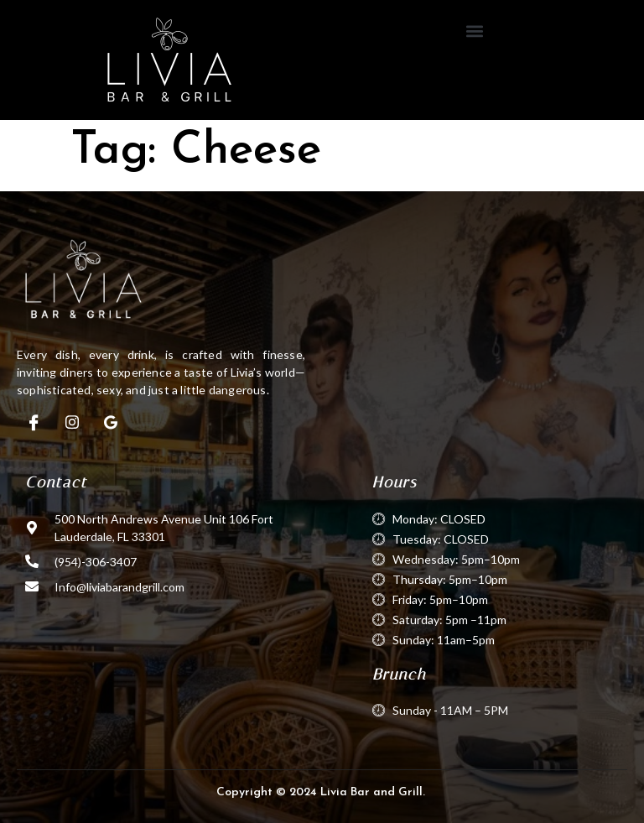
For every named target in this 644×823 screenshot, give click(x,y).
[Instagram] (72, 423)
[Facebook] (34, 423)
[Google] (111, 423)
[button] (475, 31)
